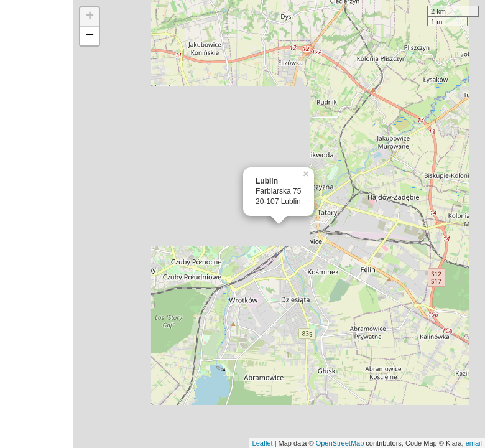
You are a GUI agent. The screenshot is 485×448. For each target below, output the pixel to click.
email (474, 443)
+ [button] (90, 17)
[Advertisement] (36, 224)
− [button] (90, 36)
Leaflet (263, 443)
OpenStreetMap (340, 443)
